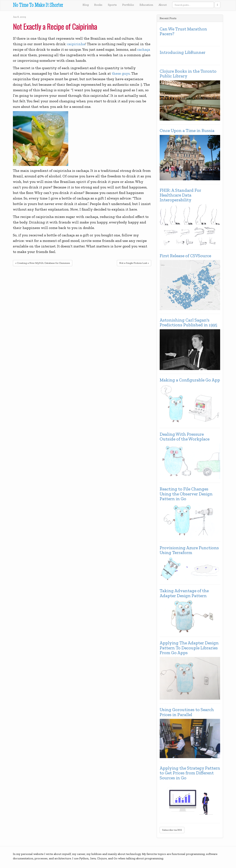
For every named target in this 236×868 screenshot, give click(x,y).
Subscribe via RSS (172, 830)
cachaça (144, 49)
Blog (86, 5)
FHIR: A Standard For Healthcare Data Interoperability (180, 195)
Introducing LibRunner (183, 52)
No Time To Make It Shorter (38, 6)
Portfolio (128, 5)
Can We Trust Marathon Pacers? (183, 31)
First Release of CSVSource (185, 256)
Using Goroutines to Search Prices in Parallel (187, 712)
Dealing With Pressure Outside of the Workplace (185, 437)
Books (98, 5)
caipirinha (76, 44)
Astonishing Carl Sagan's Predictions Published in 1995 (188, 323)
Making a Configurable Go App (190, 380)
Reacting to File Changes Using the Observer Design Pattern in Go (186, 494)
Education (146, 5)
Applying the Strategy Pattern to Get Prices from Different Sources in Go (190, 773)
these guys (121, 73)
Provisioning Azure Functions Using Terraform (189, 550)
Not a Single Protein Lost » (134, 263)
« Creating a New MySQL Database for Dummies (43, 263)
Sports (112, 5)
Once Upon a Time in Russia (187, 131)
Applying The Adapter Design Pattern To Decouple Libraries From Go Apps (189, 648)
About (163, 5)
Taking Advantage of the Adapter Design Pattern (184, 593)
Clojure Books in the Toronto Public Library (188, 74)
